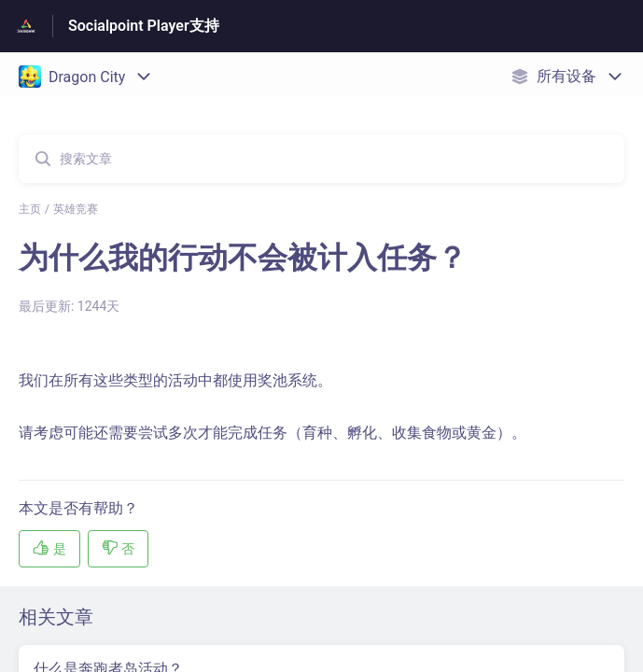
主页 (30, 209)
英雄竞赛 (76, 209)
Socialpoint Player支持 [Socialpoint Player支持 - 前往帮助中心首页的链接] (144, 26)
